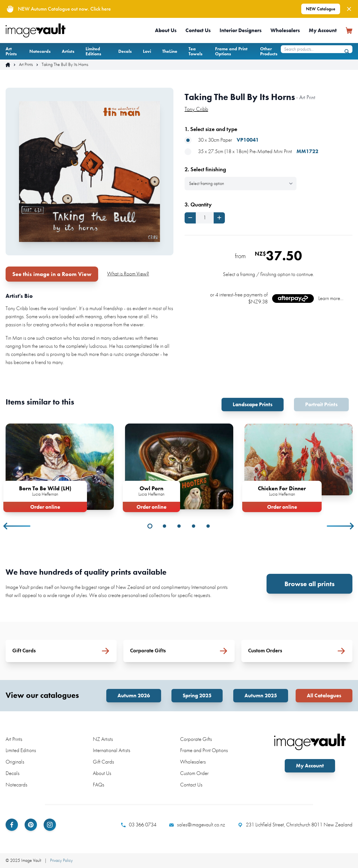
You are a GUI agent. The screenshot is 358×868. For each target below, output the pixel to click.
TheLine (170, 51)
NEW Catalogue (321, 9)
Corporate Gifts (196, 739)
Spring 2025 (197, 695)
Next (341, 526)
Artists (68, 51)
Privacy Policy (61, 860)
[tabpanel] (60, 467)
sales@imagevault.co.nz (197, 825)
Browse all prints (309, 584)
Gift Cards (103, 762)
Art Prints (11, 51)
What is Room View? (128, 274)
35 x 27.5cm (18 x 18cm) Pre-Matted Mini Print (251, 152)
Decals (125, 51)
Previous (17, 526)
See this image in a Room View (52, 274)
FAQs (99, 785)
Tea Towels (196, 51)
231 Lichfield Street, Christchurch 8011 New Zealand (295, 825)
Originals (15, 762)
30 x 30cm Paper (222, 140)
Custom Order (194, 773)
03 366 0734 (139, 825)
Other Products (269, 51)
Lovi (147, 51)
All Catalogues (324, 695)
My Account (323, 30)
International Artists (112, 750)
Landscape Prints (253, 404)
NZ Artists (103, 739)
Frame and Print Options (231, 51)
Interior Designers (241, 30)
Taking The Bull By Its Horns (65, 65)
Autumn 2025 (261, 695)
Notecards (40, 51)
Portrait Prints (321, 404)
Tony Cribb (196, 109)
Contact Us (198, 30)
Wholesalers (285, 30)
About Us (166, 30)
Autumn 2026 (134, 695)
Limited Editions (93, 51)
